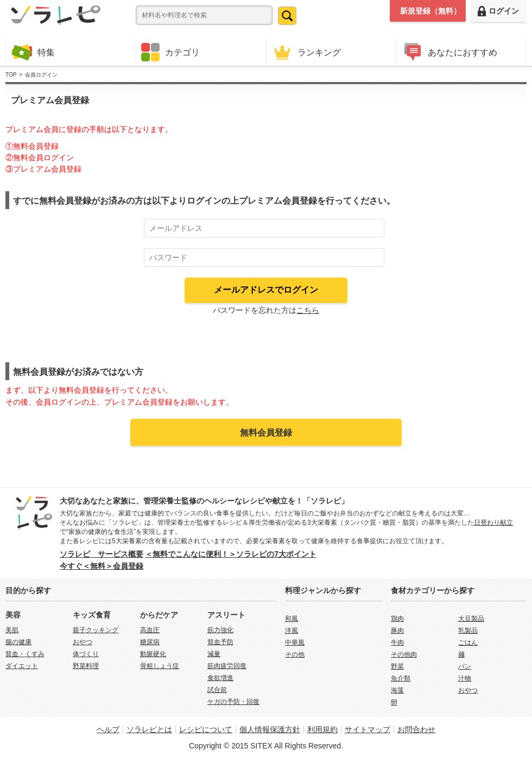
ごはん (468, 643)
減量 (214, 654)
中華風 (295, 643)
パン (465, 666)
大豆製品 (471, 619)
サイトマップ (368, 729)
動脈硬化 (153, 654)
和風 (292, 619)
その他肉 (404, 654)
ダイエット (22, 666)
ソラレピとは (149, 729)
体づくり (86, 654)
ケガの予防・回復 (233, 702)
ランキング (306, 52)
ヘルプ (108, 729)
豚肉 (397, 631)
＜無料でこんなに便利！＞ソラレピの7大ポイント (231, 554)
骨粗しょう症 (160, 666)
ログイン (498, 11)
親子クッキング (96, 630)
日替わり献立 (493, 523)
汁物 (465, 678)
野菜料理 (86, 666)
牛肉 (397, 643)
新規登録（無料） (430, 11)
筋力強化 (220, 630)
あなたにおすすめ (449, 52)
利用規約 (322, 729)
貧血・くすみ (25, 654)
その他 (295, 654)
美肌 (12, 630)
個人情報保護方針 (270, 729)
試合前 (217, 690)
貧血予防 (220, 642)
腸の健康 (18, 642)
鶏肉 (397, 619)
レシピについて (206, 729)
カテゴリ (170, 52)
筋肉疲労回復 (227, 666)
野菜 (397, 666)
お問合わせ (416, 729)
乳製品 (468, 631)
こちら (308, 310)
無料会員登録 (266, 432)
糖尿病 (150, 642)
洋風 (292, 631)
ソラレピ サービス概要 (102, 554)
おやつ (83, 642)
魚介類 (401, 678)
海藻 (397, 690)
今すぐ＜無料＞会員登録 (102, 566)
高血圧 (150, 630)
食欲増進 (220, 678)
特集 (33, 52)
